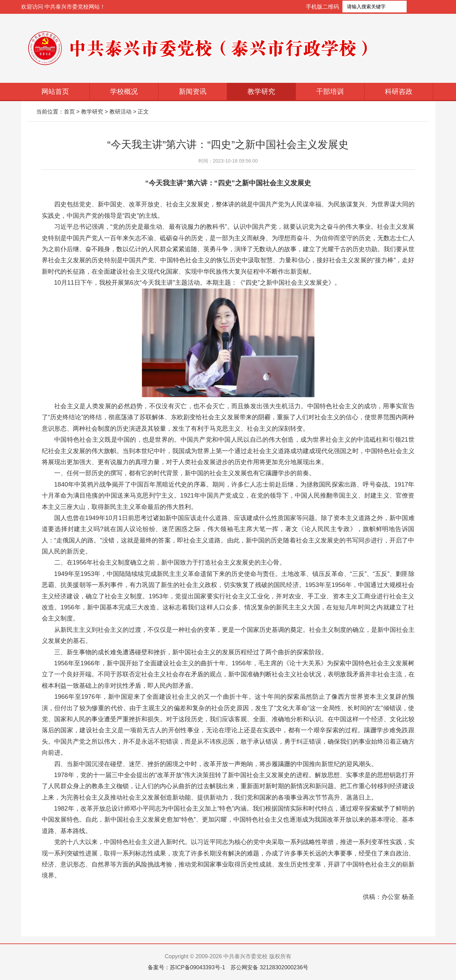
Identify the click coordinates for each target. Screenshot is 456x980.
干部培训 (330, 91)
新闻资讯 (193, 91)
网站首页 (55, 91)
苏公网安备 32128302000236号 (269, 967)
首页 (69, 112)
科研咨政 (399, 91)
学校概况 (124, 91)
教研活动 (120, 112)
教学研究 (261, 91)
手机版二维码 (322, 7)
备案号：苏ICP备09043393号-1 (186, 967)
